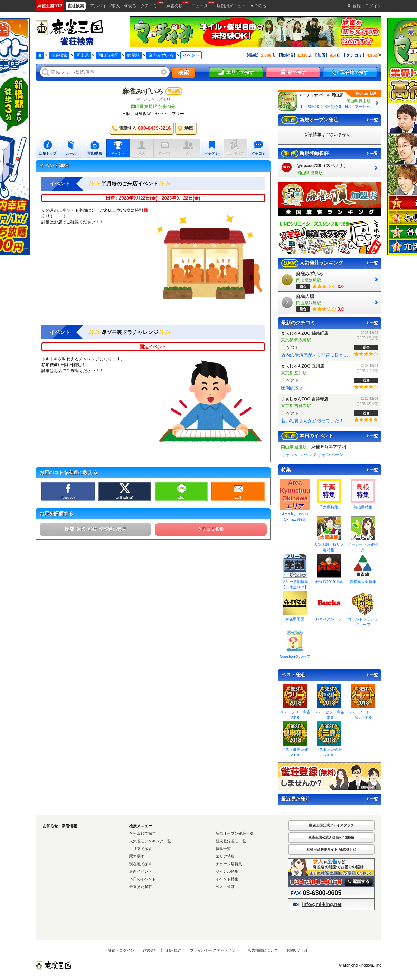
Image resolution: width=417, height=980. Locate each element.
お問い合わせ (298, 950)
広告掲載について (263, 950)
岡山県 (83, 55)
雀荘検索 (59, 55)
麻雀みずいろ (161, 55)
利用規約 (174, 950)
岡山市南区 (108, 55)
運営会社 (150, 950)
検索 (183, 72)
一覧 (372, 120)
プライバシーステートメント (215, 950)
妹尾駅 (133, 55)
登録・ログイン (121, 950)
